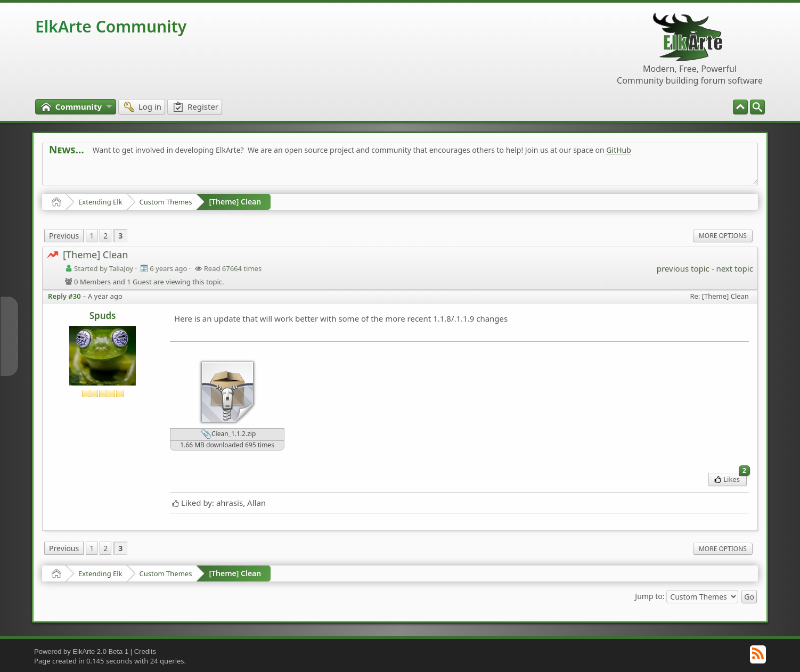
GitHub (619, 150)
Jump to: (650, 596)
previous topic (683, 268)
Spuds (103, 315)
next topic (734, 268)
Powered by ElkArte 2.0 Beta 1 (81, 651)
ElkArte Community (111, 26)
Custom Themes (166, 202)
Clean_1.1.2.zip (228, 435)
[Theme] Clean (235, 202)
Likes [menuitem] (730, 478)
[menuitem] (757, 107)
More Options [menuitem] (723, 236)
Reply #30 (64, 296)
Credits (145, 651)
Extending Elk (100, 202)
